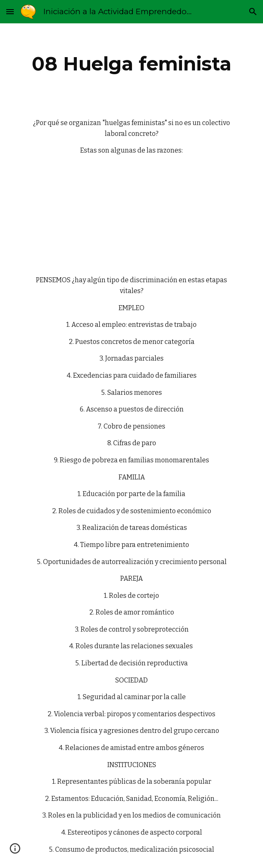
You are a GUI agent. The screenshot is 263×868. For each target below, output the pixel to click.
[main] (131, 64)
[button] (10, 11)
